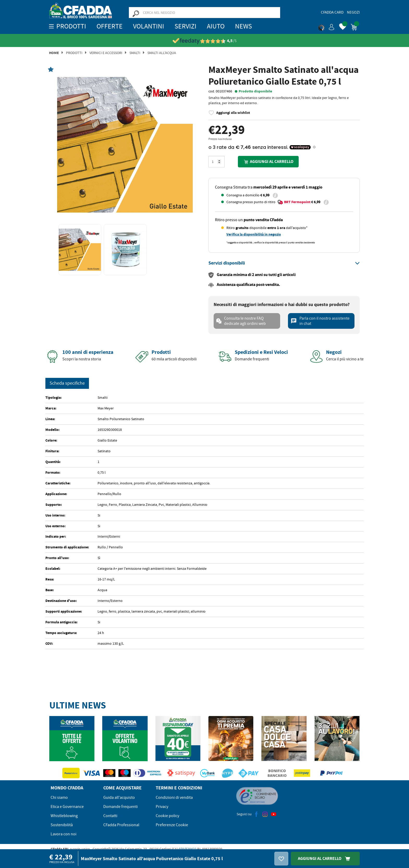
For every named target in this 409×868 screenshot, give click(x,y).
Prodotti (74, 53)
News (243, 26)
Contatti (110, 816)
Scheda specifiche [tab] (67, 383)
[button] (326, 26)
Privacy (162, 807)
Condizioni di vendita (174, 797)
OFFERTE (110, 26)
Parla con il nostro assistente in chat (320, 321)
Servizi (185, 26)
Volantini (149, 26)
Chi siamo (59, 797)
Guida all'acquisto (119, 797)
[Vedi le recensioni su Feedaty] (205, 41)
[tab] (284, 263)
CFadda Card (332, 12)
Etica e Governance (67, 807)
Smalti (135, 53)
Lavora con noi (64, 834)
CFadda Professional (121, 825)
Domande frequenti (121, 807)
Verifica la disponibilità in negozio (254, 234)
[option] (125, 145)
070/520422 (188, 849)
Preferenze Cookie (172, 825)
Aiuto (216, 26)
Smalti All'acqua (162, 53)
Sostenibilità (62, 825)
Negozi (353, 12)
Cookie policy (167, 816)
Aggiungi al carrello (268, 162)
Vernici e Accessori (106, 53)
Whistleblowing (64, 816)
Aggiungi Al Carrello (325, 858)
